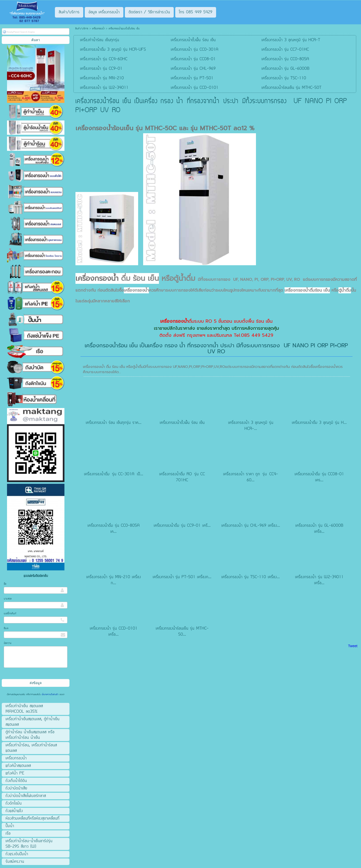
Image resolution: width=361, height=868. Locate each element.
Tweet (353, 646)
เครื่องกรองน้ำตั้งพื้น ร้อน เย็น (182, 423)
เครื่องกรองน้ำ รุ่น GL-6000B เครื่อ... (319, 529)
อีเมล (6, 628)
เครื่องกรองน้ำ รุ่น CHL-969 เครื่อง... (251, 526)
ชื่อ (5, 584)
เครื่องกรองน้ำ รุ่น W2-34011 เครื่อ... (319, 580)
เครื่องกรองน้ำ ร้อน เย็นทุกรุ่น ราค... (114, 423)
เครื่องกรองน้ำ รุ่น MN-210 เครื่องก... (114, 580)
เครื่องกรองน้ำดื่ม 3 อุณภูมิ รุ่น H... (319, 423)
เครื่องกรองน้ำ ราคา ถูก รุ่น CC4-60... (251, 477)
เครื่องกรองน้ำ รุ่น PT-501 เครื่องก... (182, 577)
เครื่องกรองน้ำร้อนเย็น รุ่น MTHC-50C (126, 128)
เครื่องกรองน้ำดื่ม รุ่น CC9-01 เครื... (182, 526)
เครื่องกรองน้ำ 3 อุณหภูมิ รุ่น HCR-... (251, 426)
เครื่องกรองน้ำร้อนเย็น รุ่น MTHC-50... (182, 632)
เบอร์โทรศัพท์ (10, 614)
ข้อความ (8, 643)
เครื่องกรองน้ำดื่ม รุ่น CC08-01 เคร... (319, 477)
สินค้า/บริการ (82, 29)
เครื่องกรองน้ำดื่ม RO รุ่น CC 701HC (182, 477)
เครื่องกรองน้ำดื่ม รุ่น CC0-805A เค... (114, 529)
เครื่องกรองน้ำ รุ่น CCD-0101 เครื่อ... (114, 632)
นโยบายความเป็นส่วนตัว (50, 695)
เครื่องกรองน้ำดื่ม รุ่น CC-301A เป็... (114, 474)
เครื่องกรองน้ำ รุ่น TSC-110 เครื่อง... (251, 577)
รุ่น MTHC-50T (211, 128)
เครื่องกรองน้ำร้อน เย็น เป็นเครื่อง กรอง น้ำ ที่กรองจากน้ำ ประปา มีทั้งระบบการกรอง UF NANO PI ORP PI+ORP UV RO (216, 348)
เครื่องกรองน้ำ (98, 29)
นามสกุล (8, 599)
